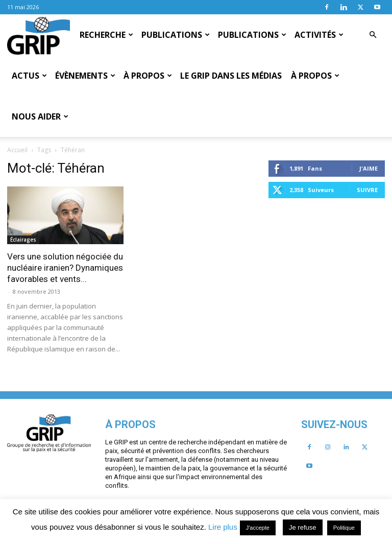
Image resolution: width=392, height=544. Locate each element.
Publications (176, 35)
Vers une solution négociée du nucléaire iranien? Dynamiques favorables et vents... (137, 227)
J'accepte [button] (258, 528)
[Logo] (39, 35)
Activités (319, 35)
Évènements (85, 76)
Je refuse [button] (302, 527)
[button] (373, 35)
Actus (29, 76)
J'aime (107, 338)
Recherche (106, 35)
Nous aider (40, 116)
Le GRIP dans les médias (231, 76)
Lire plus (223, 527)
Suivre (106, 359)
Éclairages (95, 199)
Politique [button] (344, 528)
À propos (148, 76)
